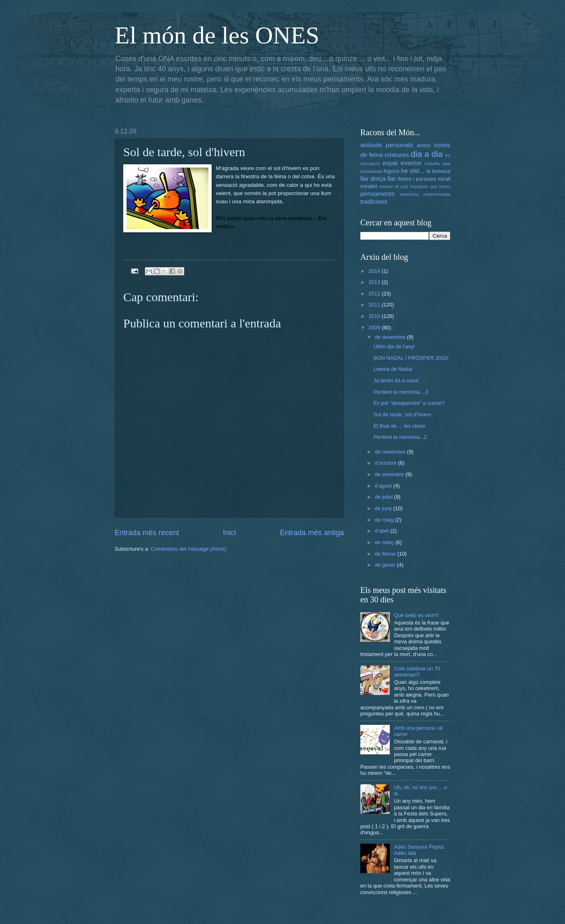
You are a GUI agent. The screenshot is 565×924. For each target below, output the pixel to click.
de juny (384, 508)
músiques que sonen (431, 187)
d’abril (382, 531)
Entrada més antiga (312, 533)
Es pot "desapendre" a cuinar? (409, 403)
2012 (375, 294)
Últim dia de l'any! (394, 346)
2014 (375, 271)
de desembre (391, 337)
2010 (375, 316)
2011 (375, 305)
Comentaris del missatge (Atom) (188, 549)
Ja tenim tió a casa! (396, 380)
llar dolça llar (378, 178)
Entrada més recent (147, 533)
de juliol (384, 497)
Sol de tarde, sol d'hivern (402, 414)
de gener (386, 565)
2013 (375, 282)
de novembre (391, 452)
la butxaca (438, 171)
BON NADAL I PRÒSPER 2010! (411, 358)
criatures (397, 155)
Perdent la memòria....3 (401, 392)
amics (424, 145)
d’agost (384, 486)
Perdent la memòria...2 (400, 437)
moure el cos (394, 186)
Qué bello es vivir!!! (416, 615)
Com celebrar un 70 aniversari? (417, 672)
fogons (392, 171)
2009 (375, 328)
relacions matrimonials (425, 194)
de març (385, 542)
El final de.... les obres (399, 426)
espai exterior (402, 163)
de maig (385, 520)
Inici (229, 533)
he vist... (413, 171)
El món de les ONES (217, 35)
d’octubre (386, 463)
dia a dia (427, 154)
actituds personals (387, 145)
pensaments (377, 194)
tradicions (374, 201)
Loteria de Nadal (393, 369)
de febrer (386, 554)
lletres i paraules (417, 179)
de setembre (390, 474)
